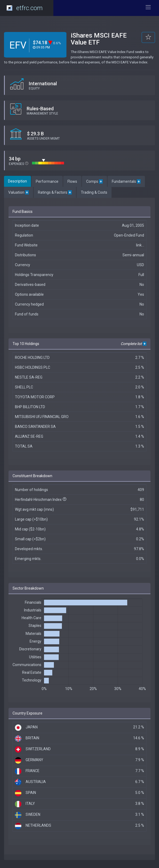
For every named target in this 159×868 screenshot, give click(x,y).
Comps (94, 181)
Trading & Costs (94, 192)
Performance (47, 181)
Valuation (19, 192)
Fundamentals (126, 181)
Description (17, 181)
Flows (72, 181)
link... (140, 245)
